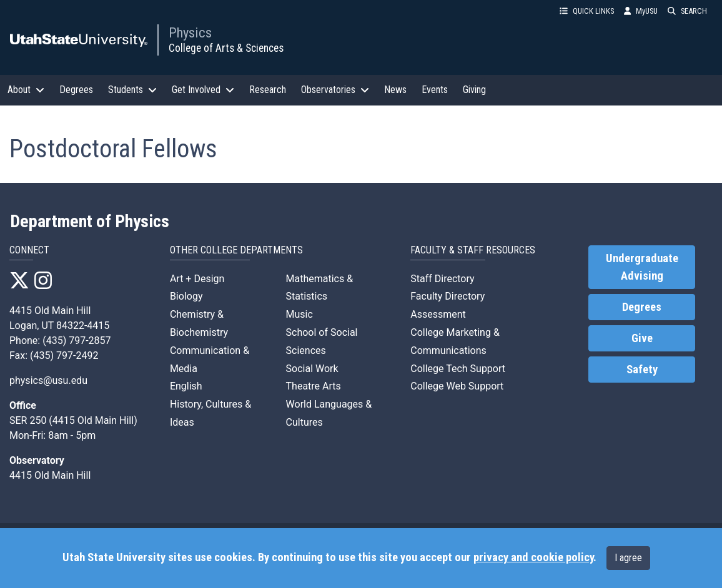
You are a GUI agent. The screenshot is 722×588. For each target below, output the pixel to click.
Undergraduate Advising (642, 267)
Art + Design (197, 279)
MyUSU (641, 11)
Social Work (312, 369)
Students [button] (132, 90)
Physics (190, 32)
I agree (628, 558)
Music (299, 314)
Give (642, 338)
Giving (474, 90)
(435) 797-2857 (77, 341)
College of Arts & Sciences (226, 48)
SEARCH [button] (687, 11)
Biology (186, 296)
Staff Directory (442, 279)
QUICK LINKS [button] (587, 11)
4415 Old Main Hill (50, 311)
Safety (642, 370)
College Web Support (457, 386)
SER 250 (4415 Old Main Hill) (73, 420)
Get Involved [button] (203, 90)
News (395, 90)
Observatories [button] (335, 90)
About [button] (26, 90)
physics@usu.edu (48, 380)
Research (268, 90)
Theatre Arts (314, 386)
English (186, 386)
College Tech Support (458, 369)
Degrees (76, 90)
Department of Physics (90, 222)
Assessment (438, 314)
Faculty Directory (448, 296)
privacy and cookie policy (533, 557)
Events (435, 90)
